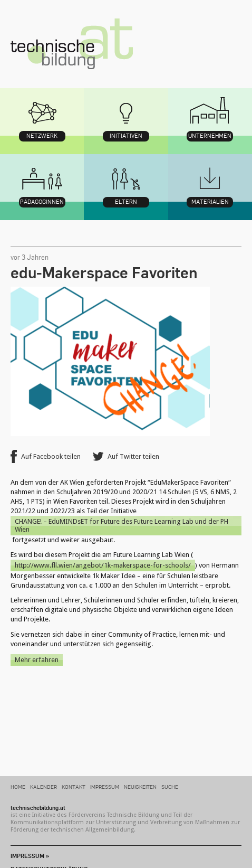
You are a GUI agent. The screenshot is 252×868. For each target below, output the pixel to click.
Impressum (105, 786)
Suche (170, 786)
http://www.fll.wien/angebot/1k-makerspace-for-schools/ (103, 565)
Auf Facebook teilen (51, 456)
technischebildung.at (72, 44)
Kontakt (74, 786)
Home (18, 786)
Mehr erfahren (37, 660)
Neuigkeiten (140, 786)
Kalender (43, 786)
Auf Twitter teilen (133, 456)
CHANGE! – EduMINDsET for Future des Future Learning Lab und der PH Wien (122, 526)
